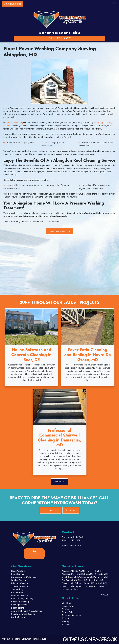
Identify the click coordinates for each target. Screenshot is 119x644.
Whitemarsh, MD (85, 577)
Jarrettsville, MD (96, 580)
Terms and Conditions (71, 615)
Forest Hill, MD (93, 571)
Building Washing (19, 605)
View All (104, 595)
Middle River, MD (69, 577)
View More (60, 482)
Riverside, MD (101, 574)
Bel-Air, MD (80, 571)
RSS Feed (66, 624)
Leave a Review (69, 606)
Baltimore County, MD (84, 583)
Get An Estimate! (12, 4)
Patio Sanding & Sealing (22, 599)
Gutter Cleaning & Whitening (24, 577)
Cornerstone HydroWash (20, 639)
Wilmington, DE (77, 586)
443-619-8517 (75, 545)
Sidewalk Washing (19, 586)
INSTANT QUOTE (50, 510)
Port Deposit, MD (69, 580)
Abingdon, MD (68, 574)
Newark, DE (101, 583)
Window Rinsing (18, 580)
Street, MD (83, 580)
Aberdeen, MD (68, 571)
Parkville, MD (68, 583)
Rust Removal (17, 592)
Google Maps (68, 603)
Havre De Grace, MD (84, 574)
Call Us (71, 510)
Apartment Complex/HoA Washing (27, 611)
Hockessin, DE (92, 586)
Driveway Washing (19, 583)
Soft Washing (17, 589)
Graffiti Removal (19, 617)
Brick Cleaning (18, 608)
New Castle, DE (72, 589)
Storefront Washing (20, 602)
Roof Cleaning (18, 574)
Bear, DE (65, 586)
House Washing (18, 571)
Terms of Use (67, 618)
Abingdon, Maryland (60, 231)
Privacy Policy (68, 612)
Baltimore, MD (100, 577)
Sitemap (66, 621)
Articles (65, 609)
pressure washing (15, 122)
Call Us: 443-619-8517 (59, 38)
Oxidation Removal (20, 596)
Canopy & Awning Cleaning (23, 614)
